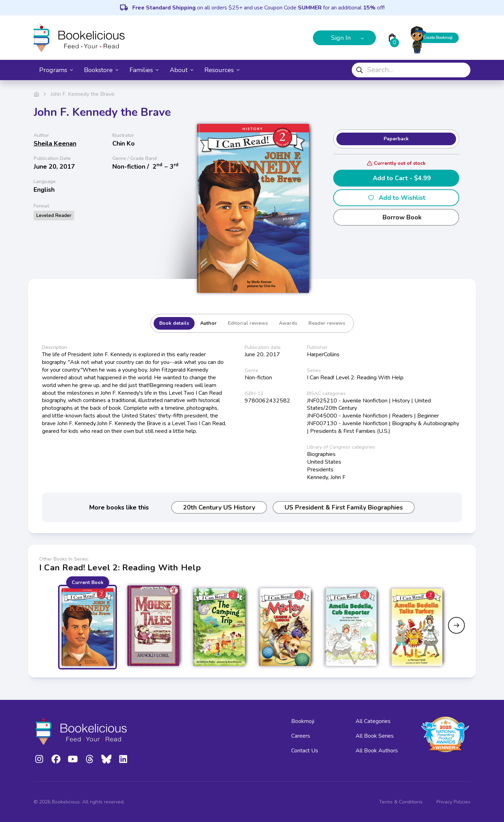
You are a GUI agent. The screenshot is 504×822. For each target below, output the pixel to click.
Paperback (396, 139)
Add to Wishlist (396, 198)
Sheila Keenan (55, 143)
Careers (301, 736)
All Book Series (375, 736)
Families (144, 70)
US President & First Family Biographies (344, 507)
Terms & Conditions (401, 802)
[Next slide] (456, 625)
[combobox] (411, 70)
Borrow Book (396, 217)
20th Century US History (219, 507)
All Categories (373, 721)
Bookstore (101, 70)
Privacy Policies (453, 802)
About (181, 70)
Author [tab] (208, 323)
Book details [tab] (174, 323)
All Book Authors (377, 751)
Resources (222, 70)
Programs (56, 70)
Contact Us (305, 751)
